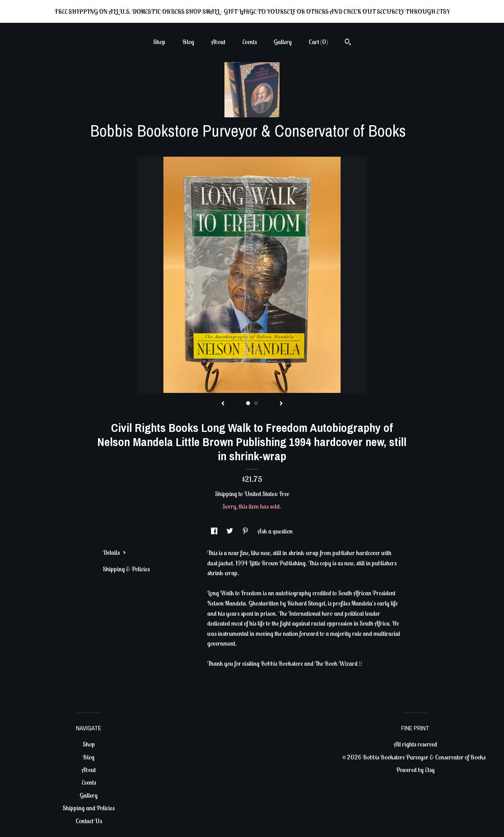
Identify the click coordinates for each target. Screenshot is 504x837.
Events (249, 42)
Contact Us (89, 821)
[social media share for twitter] (230, 531)
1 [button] (248, 403)
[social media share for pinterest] (246, 531)
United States (260, 494)
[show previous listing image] (223, 404)
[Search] (348, 43)
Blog (188, 42)
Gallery (283, 42)
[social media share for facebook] (215, 531)
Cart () (318, 42)
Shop (159, 42)
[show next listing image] (281, 404)
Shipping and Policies (89, 808)
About (218, 42)
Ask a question (275, 531)
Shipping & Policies (126, 569)
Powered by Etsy (415, 770)
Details (114, 552)
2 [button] (256, 403)
